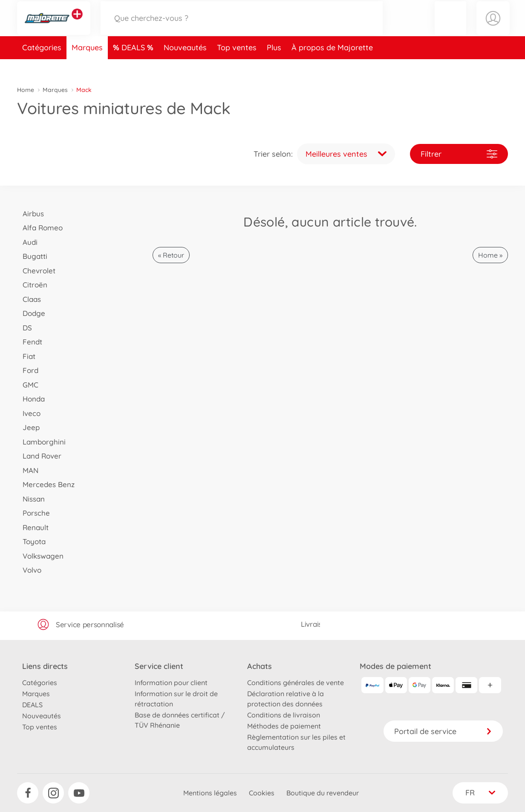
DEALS (134, 65)
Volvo (29, 570)
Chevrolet (36, 271)
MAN (28, 470)
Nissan (31, 499)
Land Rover (39, 456)
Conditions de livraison (284, 715)
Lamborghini (41, 442)
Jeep (28, 427)
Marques (87, 65)
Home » (490, 255)
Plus (274, 65)
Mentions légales (210, 793)
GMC (28, 385)
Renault (33, 527)
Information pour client (171, 683)
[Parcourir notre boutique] (242, 27)
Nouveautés (185, 65)
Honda (31, 399)
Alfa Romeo (40, 228)
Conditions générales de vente (296, 683)
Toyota (31, 541)
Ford (28, 370)
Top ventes (237, 65)
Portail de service (443, 731)
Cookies (262, 793)
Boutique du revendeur (323, 793)
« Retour (171, 255)
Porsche (33, 513)
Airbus (30, 214)
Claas (29, 299)
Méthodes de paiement (284, 726)
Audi (27, 242)
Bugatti (32, 256)
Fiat (26, 356)
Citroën (32, 285)
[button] (450, 27)
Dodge (31, 313)
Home (26, 90)
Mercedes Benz (46, 484)
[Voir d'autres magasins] (77, 23)
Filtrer (459, 154)
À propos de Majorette (332, 65)
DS (25, 328)
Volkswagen (40, 556)
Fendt (30, 342)
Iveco (29, 413)
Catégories (42, 65)
